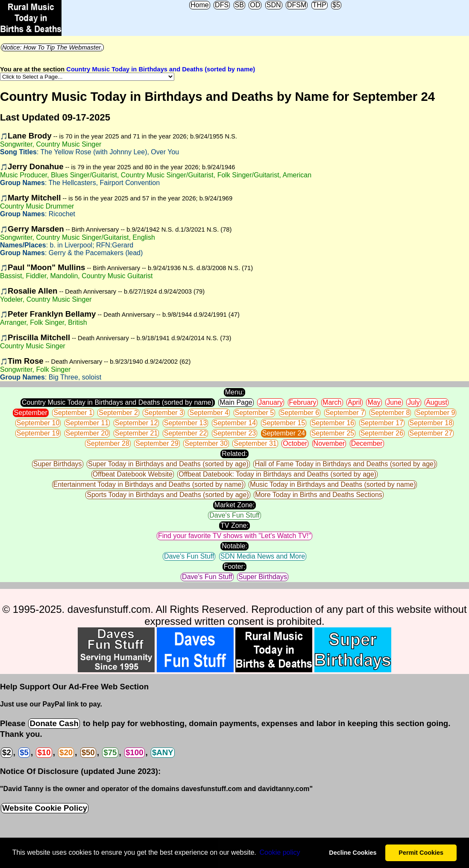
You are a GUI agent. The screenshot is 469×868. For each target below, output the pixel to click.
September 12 (136, 423)
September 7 (345, 413)
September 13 (186, 423)
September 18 (431, 423)
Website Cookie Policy (45, 808)
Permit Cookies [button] (421, 853)
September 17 (382, 423)
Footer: (235, 566)
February (303, 402)
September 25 (333, 433)
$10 (44, 752)
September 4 (209, 413)
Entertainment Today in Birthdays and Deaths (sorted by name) (149, 484)
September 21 (136, 433)
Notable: (234, 546)
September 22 (186, 433)
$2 (7, 752)
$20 (66, 752)
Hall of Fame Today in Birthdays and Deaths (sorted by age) (345, 464)
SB (239, 5)
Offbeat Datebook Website (133, 474)
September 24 (284, 433)
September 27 (431, 433)
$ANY (163, 752)
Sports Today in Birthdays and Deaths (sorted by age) (168, 495)
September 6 (300, 413)
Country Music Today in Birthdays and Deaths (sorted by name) (161, 69)
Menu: (234, 392)
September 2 (118, 413)
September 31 (255, 443)
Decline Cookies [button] (353, 853)
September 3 (164, 413)
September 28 (108, 443)
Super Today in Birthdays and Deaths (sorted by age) (168, 464)
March (332, 402)
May (374, 402)
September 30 (206, 443)
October (295, 443)
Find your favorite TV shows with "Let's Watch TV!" (234, 536)
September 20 (87, 433)
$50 (88, 752)
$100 (135, 752)
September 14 (235, 423)
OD (255, 5)
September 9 (436, 413)
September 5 (255, 413)
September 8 (390, 413)
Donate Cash (54, 723)
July (413, 402)
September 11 (87, 423)
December (367, 443)
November (329, 443)
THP (320, 5)
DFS (222, 5)
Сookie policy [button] (280, 852)
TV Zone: (234, 525)
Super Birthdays (58, 464)
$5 (336, 5)
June (394, 402)
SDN (274, 5)
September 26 (382, 433)
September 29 (157, 443)
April (355, 402)
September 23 (235, 433)
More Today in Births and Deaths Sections (319, 495)
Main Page (236, 402)
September (31, 413)
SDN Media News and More (263, 556)
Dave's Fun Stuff (234, 515)
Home (200, 5)
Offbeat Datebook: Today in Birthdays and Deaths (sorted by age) (277, 474)
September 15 (284, 423)
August (437, 402)
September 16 (333, 423)
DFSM (297, 5)
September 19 (38, 433)
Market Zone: (234, 505)
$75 (110, 752)
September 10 (38, 423)
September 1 (73, 413)
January (271, 402)
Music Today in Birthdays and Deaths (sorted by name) (333, 484)
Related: (234, 454)
